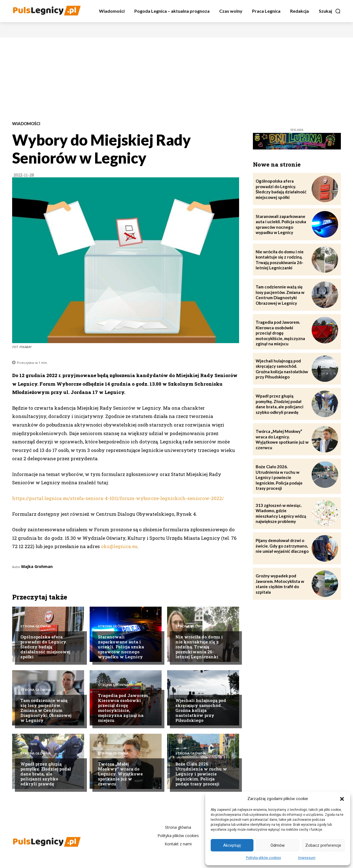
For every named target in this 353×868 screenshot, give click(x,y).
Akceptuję (232, 845)
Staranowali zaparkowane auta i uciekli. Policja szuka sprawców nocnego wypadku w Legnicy (121, 647)
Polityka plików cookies (264, 858)
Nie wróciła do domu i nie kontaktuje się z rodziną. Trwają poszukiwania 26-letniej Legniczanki (199, 647)
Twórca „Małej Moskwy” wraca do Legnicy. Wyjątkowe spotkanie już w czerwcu (120, 774)
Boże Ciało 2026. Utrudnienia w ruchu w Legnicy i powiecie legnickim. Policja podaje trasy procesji (201, 774)
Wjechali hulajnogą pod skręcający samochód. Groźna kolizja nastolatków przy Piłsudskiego (201, 710)
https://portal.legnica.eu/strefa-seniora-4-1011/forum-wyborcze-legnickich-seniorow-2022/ (118, 498)
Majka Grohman (37, 566)
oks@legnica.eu (119, 546)
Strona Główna (36, 626)
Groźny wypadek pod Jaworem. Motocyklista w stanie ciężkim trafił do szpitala (280, 584)
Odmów (278, 845)
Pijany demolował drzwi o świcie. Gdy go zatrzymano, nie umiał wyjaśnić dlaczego (282, 546)
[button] (342, 799)
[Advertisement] (176, 79)
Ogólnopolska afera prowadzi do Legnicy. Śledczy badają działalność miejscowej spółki (45, 647)
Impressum (307, 858)
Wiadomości (26, 124)
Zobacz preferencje (323, 845)
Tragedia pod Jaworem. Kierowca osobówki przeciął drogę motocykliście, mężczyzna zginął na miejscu (123, 708)
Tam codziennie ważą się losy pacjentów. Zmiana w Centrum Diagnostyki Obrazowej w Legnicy (46, 710)
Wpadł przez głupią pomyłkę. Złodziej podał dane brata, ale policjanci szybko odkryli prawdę (46, 774)
